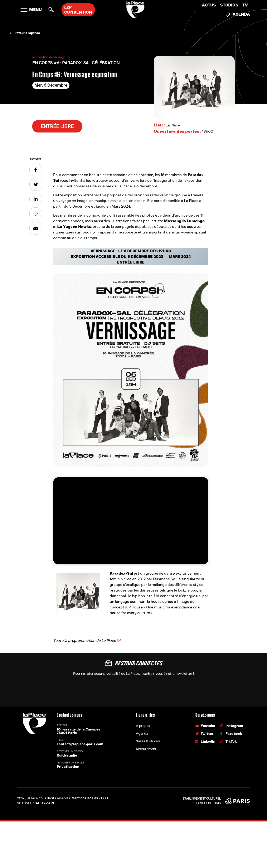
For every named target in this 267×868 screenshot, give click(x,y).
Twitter (204, 734)
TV (245, 5)
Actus (209, 5)
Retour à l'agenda (25, 33)
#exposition (41, 57)
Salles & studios (148, 741)
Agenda (238, 14)
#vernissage (57, 57)
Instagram (232, 726)
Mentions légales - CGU (90, 798)
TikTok (229, 741)
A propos (143, 726)
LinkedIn (205, 741)
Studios (229, 5)
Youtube (205, 726)
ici (118, 641)
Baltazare (45, 803)
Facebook (231, 734)
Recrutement (146, 749)
